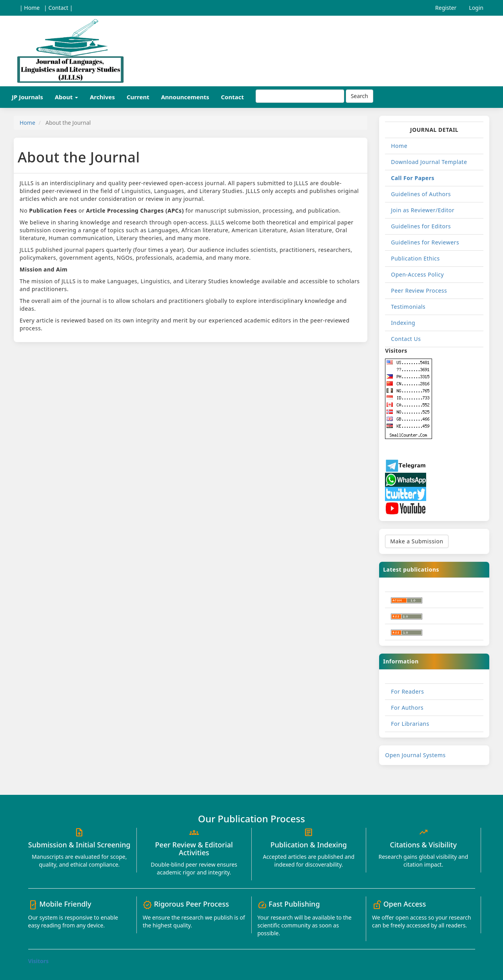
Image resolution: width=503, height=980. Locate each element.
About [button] (66, 97)
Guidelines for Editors (421, 226)
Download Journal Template (429, 162)
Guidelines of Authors (421, 194)
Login (476, 8)
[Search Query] (300, 96)
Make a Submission (417, 541)
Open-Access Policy (417, 274)
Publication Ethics (415, 258)
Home (27, 123)
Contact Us (406, 339)
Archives (102, 97)
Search (360, 96)
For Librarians (410, 724)
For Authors (407, 708)
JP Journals (27, 97)
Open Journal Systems (415, 755)
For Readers (407, 691)
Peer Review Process (419, 291)
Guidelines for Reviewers (425, 242)
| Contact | (58, 8)
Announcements (185, 97)
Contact (232, 97)
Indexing (403, 323)
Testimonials (408, 307)
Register (446, 8)
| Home (30, 8)
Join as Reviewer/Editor (423, 210)
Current (138, 97)
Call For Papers (413, 178)
